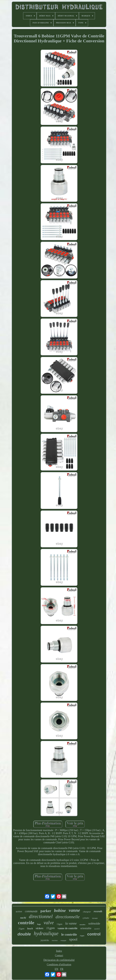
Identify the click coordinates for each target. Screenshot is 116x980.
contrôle (26, 923)
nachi (23, 918)
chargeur (87, 912)
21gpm (82, 936)
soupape (63, 940)
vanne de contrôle (68, 928)
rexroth (98, 911)
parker (46, 911)
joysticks (45, 940)
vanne (74, 910)
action (19, 911)
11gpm (51, 928)
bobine (60, 911)
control (94, 934)
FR (62, 969)
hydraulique (46, 933)
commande (31, 911)
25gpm (21, 929)
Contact (59, 955)
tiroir (95, 918)
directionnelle (68, 917)
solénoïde (94, 923)
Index (59, 951)
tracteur (55, 940)
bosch (30, 929)
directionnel (41, 916)
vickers (40, 928)
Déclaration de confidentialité (59, 960)
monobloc (83, 925)
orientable (86, 928)
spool (73, 939)
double (24, 934)
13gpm (59, 924)
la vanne (71, 923)
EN (56, 969)
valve (49, 923)
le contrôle (69, 934)
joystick (97, 929)
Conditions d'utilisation (59, 965)
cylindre (86, 918)
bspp (39, 924)
